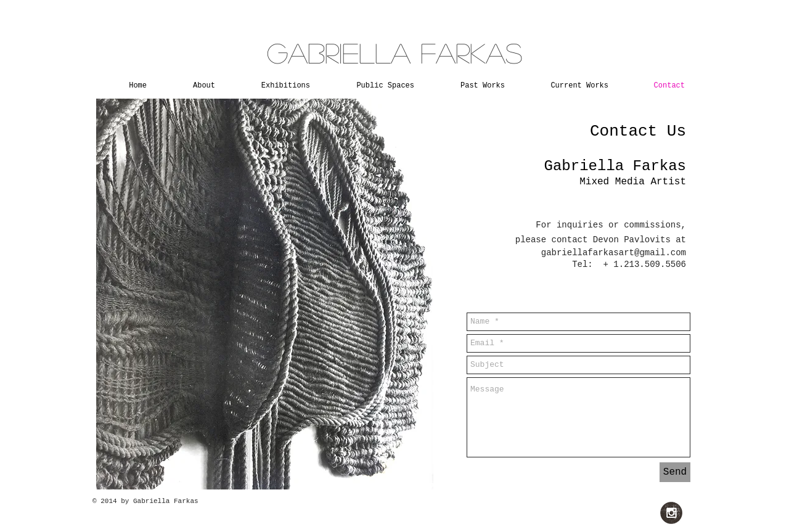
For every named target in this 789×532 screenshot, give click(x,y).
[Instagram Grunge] (671, 513)
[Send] (675, 472)
